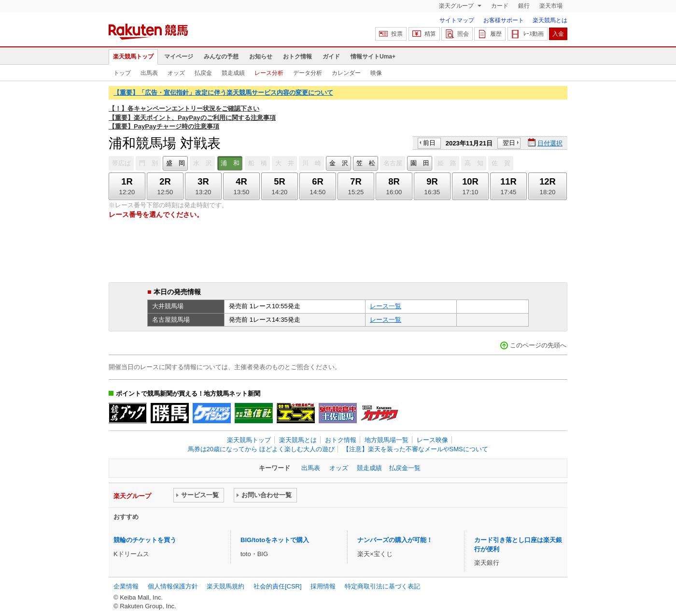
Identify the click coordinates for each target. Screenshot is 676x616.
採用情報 (323, 586)
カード (500, 6)
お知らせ (261, 57)
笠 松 (366, 163)
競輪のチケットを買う (145, 540)
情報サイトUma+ (373, 57)
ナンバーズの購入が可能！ (395, 540)
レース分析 (269, 73)
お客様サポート (504, 20)
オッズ (176, 73)
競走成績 (233, 73)
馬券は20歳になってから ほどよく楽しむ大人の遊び (261, 449)
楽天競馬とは (550, 20)
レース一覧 (386, 306)
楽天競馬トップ (133, 57)
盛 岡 (176, 163)
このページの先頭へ (538, 345)
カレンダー (346, 73)
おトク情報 (297, 57)
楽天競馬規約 (225, 586)
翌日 (509, 143)
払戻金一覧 (405, 468)
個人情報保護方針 (173, 586)
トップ (122, 73)
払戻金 (203, 73)
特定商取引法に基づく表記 (382, 586)
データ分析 (308, 73)
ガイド (331, 57)
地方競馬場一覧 (387, 440)
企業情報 (126, 586)
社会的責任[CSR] (278, 586)
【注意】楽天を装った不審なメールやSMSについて (415, 449)
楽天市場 (551, 6)
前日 (429, 143)
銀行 (524, 6)
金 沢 (339, 163)
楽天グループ (457, 6)
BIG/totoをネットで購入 (275, 540)
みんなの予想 (221, 57)
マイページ (179, 57)
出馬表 (149, 73)
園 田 (420, 163)
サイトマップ (457, 20)
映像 (376, 73)
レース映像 (432, 440)
